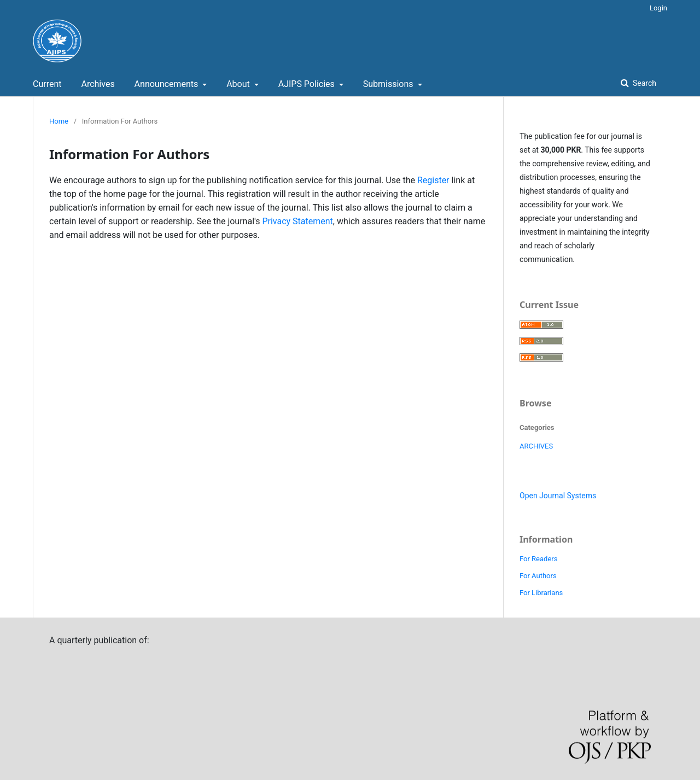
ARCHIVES (536, 446)
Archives (98, 84)
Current (47, 84)
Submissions (389, 84)
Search (644, 83)
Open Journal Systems (558, 496)
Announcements (168, 84)
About (239, 84)
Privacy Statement (297, 221)
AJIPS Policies (308, 84)
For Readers (538, 559)
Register (433, 180)
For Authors (538, 576)
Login (658, 8)
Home (59, 121)
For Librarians (541, 593)
